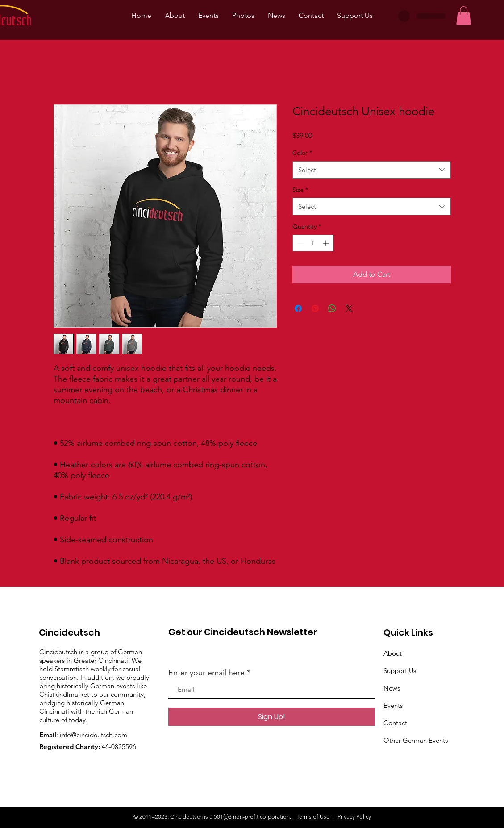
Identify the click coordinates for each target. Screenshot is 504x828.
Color (302, 153)
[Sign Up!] (272, 717)
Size (300, 190)
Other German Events (416, 740)
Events (393, 705)
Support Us (400, 671)
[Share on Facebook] (298, 308)
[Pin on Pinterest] (315, 308)
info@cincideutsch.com (94, 735)
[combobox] (372, 170)
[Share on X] (349, 308)
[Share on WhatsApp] (332, 308)
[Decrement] (299, 243)
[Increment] (327, 243)
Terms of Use (313, 817)
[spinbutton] (313, 243)
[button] (464, 16)
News (392, 688)
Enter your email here (206, 673)
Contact (395, 723)
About (393, 653)
